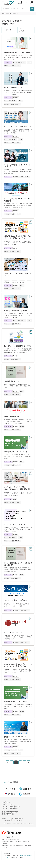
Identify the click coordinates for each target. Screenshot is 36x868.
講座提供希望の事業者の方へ (10, 812)
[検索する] (32, 9)
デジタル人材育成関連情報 (10, 808)
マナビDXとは (6, 802)
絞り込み (10, 30)
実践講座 (15, 13)
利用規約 (4, 818)
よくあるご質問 (6, 820)
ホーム (4, 782)
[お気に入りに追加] (31, 38)
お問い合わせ (18, 820)
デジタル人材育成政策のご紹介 (11, 806)
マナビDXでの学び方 (8, 804)
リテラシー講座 (6, 13)
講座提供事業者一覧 (8, 814)
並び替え (21, 28)
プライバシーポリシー (17, 818)
